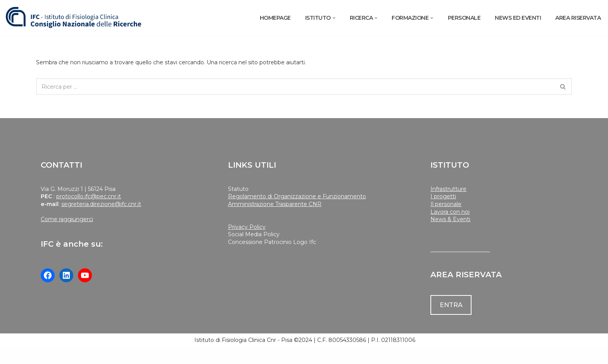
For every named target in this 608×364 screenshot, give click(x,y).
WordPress (75, 355)
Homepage (275, 18)
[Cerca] (295, 87)
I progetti (443, 196)
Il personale (446, 204)
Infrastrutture (448, 189)
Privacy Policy (247, 227)
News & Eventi (450, 219)
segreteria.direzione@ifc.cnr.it (101, 204)
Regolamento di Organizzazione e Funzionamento (297, 196)
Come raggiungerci (67, 219)
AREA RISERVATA (578, 18)
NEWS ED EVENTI (518, 18)
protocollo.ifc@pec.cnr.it (89, 196)
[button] (334, 18)
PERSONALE (464, 18)
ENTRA (451, 305)
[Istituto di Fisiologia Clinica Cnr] (74, 18)
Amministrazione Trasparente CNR (275, 204)
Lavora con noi (450, 212)
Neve (13, 355)
